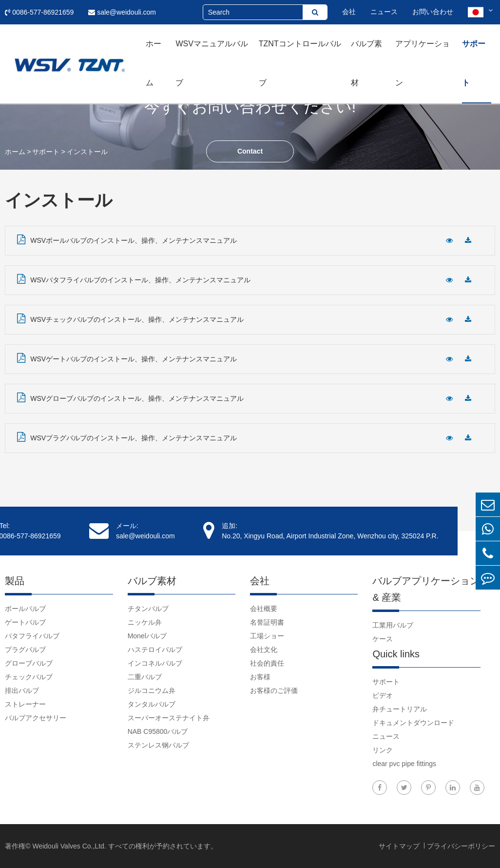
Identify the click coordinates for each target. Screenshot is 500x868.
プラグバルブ (25, 650)
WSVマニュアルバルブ (212, 63)
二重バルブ (145, 677)
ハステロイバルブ (155, 650)
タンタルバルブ (152, 704)
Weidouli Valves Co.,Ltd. (69, 846)
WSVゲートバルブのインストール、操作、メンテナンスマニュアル (127, 358)
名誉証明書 (267, 622)
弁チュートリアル (400, 709)
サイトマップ (400, 846)
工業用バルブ (393, 625)
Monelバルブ (147, 636)
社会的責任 (267, 663)
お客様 (260, 677)
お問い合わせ (433, 12)
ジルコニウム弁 (152, 690)
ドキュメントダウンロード (413, 723)
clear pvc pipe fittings (404, 764)
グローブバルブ (29, 663)
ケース (383, 639)
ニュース (384, 12)
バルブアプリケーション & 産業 (426, 589)
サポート (474, 63)
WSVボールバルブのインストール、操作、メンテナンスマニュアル (127, 239)
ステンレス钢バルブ (158, 745)
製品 (15, 581)
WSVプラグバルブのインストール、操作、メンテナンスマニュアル (127, 437)
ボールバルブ (25, 609)
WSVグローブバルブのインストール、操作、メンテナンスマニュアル (130, 397)
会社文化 (264, 650)
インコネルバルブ (155, 663)
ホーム (154, 63)
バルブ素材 (366, 63)
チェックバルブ (29, 677)
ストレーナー (25, 704)
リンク (383, 750)
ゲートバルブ (25, 622)
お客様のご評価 (274, 690)
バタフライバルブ (32, 636)
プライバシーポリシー (461, 846)
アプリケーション (423, 63)
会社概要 (264, 609)
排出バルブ (22, 690)
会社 (349, 12)
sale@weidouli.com (122, 12)
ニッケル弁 (145, 622)
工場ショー (267, 636)
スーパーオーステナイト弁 (169, 718)
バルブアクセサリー (36, 718)
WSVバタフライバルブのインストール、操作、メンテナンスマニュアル (134, 279)
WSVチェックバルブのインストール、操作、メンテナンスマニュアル (130, 318)
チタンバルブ (148, 609)
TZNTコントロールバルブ (300, 63)
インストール (87, 152)
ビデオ (383, 695)
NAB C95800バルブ (158, 731)
